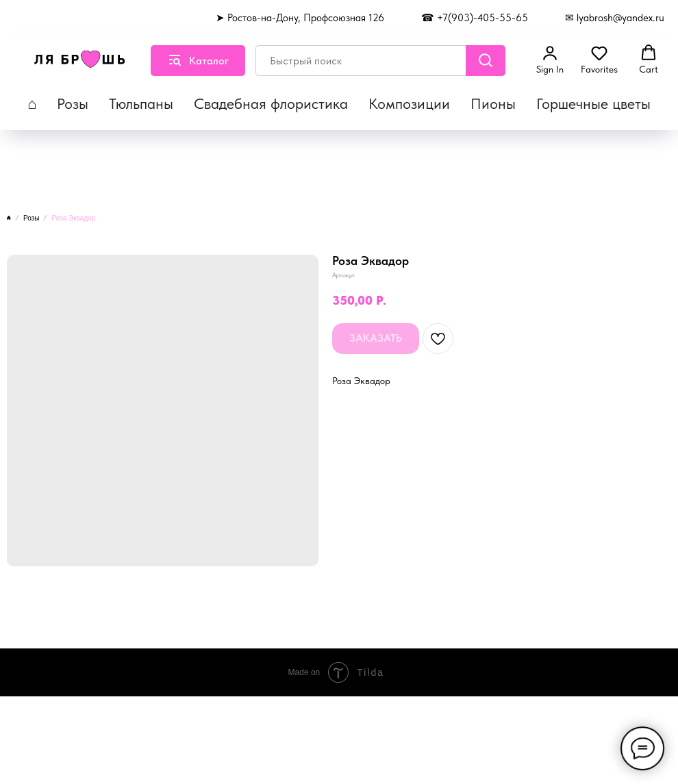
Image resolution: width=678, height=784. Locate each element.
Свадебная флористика (271, 103)
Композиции (409, 103)
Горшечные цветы (593, 103)
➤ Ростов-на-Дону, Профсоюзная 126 (300, 18)
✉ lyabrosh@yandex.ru (615, 18)
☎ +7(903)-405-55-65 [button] (475, 18)
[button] (550, 60)
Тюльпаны (141, 103)
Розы (73, 103)
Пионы (493, 103)
